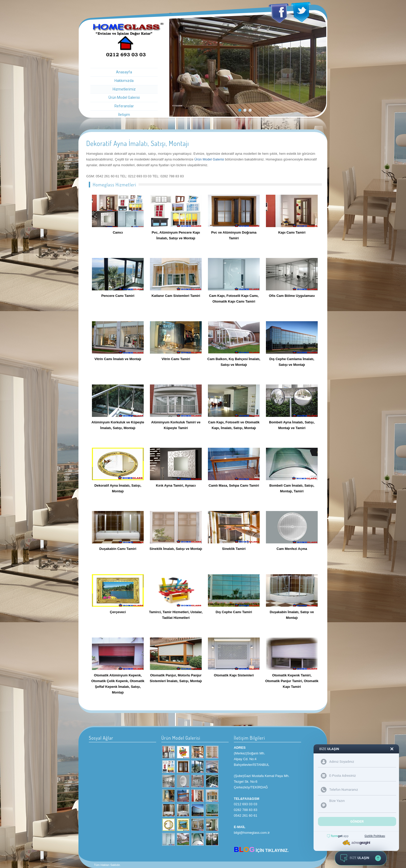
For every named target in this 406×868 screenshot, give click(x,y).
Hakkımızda (124, 81)
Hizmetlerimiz (124, 89)
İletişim (124, 115)
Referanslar (124, 106)
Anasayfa (124, 72)
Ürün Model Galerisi (124, 97)
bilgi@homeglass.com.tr (252, 833)
